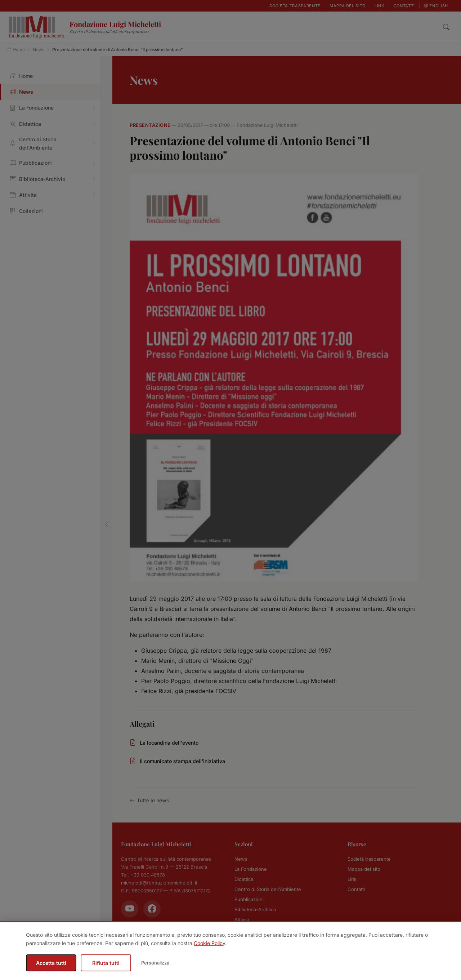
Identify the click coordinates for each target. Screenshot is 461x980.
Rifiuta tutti (106, 963)
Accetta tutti (51, 963)
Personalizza (155, 963)
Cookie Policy (209, 943)
